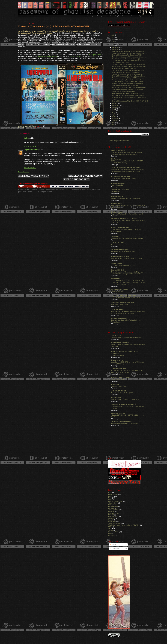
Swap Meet (112, 522)
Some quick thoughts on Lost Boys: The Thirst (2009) (128, 90)
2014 (113, 37)
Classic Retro (113, 503)
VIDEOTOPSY (116, 336)
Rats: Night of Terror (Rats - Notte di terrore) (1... (127, 59)
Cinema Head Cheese (119, 318)
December (116, 47)
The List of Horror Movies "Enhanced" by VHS (124, 525)
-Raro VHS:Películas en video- (122, 422)
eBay (110, 533)
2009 (113, 123)
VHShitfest (115, 384)
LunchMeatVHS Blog (119, 369)
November (116, 49)
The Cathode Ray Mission (120, 176)
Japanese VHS (31, 128)
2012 (113, 41)
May (114, 113)
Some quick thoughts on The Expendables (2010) (127, 55)
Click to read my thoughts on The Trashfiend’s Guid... (128, 80)
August (115, 107)
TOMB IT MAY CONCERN (120, 227)
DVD (110, 505)
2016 (113, 35)
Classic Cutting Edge (115, 501)
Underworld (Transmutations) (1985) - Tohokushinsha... (129, 51)
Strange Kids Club (118, 270)
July (114, 109)
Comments (115, 549)
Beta (110, 493)
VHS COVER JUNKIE (119, 391)
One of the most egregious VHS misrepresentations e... (129, 57)
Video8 (111, 530)
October (115, 103)
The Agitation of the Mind (120, 256)
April (114, 115)
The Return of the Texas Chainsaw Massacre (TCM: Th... (129, 61)
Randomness (113, 516)
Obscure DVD (113, 513)
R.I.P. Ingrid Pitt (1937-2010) (120, 63)
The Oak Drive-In (117, 196)
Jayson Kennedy (32, 149)
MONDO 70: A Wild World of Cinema (124, 219)
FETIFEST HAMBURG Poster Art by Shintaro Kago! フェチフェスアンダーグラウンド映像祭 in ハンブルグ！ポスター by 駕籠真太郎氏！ (128, 282)
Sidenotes (112, 518)
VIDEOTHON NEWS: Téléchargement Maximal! (126, 338)
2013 (113, 39)
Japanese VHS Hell (118, 413)
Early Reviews (113, 506)
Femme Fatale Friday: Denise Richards (124, 178)
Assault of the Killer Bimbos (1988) (122, 393)
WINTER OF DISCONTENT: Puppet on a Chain (126, 258)
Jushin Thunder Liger (118, 379)
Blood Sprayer (113, 494)
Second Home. (116, 192)
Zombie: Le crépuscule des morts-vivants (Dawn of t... (128, 53)
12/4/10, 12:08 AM (30, 168)
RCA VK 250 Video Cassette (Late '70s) (124, 68)
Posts (113, 545)
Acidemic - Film (117, 203)
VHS (110, 528)
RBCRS (111, 515)
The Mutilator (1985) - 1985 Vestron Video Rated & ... (128, 82)
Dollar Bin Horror (117, 309)
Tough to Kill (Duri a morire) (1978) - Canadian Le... (127, 74)
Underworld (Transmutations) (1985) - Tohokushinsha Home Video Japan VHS (54, 26)
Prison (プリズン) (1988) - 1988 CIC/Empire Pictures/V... (129, 87)
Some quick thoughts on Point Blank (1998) (125, 86)
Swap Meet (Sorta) (115, 523)
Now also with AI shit (118, 355)
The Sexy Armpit (117, 212)
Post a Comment (24, 172)
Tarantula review (116, 245)
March (115, 117)
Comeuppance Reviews (120, 289)
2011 (113, 43)
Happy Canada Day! (118, 185)
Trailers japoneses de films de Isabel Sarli (124, 424)
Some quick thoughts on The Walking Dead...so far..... (128, 76)
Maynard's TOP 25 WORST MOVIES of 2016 (126, 298)
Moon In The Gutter (118, 150)
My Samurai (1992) (117, 291)
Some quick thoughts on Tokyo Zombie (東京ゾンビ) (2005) (130, 101)
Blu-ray (111, 496)
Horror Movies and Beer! (120, 190)
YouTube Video (113, 532)
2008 (113, 125)
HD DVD (111, 508)
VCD (110, 527)
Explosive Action (117, 360)
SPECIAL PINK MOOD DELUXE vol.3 (123, 265)
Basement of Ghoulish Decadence (123, 404)
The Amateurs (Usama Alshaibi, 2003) (123, 252)
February (115, 119)
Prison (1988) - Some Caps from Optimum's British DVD (129, 66)
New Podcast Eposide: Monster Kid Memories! (126, 198)
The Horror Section (118, 183)
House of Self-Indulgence (120, 250)
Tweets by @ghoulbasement (118, 141)
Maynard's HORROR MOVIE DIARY (124, 296)
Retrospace (115, 236)
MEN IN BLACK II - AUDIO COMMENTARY (125, 400)
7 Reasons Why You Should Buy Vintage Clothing (127, 238)
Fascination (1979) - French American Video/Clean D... (129, 95)
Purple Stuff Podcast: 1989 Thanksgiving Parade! (127, 214)
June (114, 111)
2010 (113, 45)
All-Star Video (116, 398)
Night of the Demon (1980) (120, 305)
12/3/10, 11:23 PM (30, 146)
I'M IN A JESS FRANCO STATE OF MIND (125, 168)
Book (110, 498)
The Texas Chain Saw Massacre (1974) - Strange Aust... (129, 65)
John (26, 138)
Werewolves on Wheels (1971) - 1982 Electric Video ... (129, 78)
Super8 (111, 520)
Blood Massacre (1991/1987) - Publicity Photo (126, 72)
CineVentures (116, 159)
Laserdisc (112, 511)
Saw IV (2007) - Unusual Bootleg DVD (123, 92)
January (115, 121)
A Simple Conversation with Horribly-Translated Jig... (128, 84)
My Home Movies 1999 (118, 386)
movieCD (111, 535)
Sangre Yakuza (116, 263)
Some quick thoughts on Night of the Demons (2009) (128, 93)
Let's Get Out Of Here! (119, 243)
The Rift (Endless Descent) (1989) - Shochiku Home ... (129, 70)
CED (110, 500)
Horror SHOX (116, 279)
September (116, 105)
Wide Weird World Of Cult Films (123, 303)
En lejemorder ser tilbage (120, 342)
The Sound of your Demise (121, 377)
